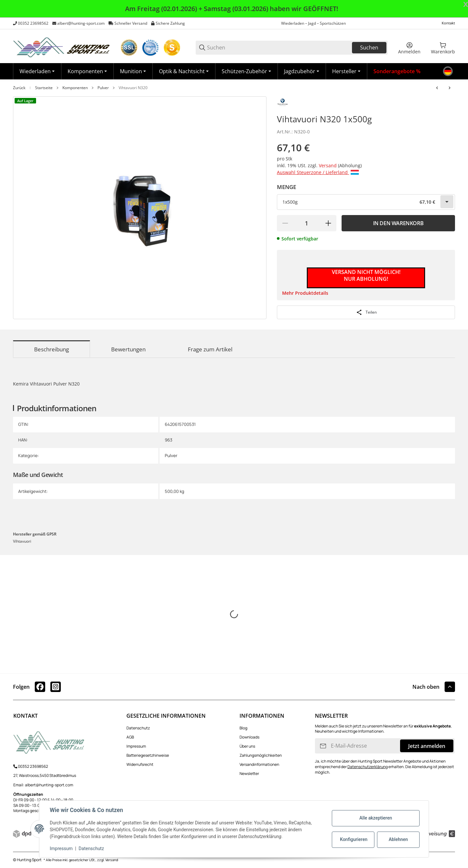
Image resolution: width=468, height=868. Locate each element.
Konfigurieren (354, 839)
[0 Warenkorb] (443, 47)
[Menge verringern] (285, 223)
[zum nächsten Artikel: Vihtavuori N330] (449, 88)
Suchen (369, 47)
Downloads (249, 737)
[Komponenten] (87, 71)
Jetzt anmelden (427, 746)
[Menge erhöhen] (328, 223)
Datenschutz (138, 728)
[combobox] (366, 202)
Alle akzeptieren (376, 818)
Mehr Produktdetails (305, 293)
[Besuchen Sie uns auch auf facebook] (40, 687)
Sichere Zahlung (170, 23)
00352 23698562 (33, 23)
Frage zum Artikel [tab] (210, 349)
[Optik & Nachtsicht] (184, 71)
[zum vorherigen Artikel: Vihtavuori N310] (437, 88)
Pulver (103, 88)
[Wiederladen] (37, 71)
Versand (328, 165)
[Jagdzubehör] (302, 71)
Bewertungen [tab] (128, 349)
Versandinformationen (259, 764)
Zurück (19, 88)
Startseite (44, 88)
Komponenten (75, 88)
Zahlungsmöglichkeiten (261, 755)
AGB (130, 737)
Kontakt (448, 23)
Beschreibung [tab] (52, 349)
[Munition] (133, 71)
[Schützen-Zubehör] (246, 71)
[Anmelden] (409, 47)
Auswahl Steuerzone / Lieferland (318, 172)
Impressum (136, 746)
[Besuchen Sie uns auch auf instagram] (56, 687)
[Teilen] (366, 312)
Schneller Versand (131, 23)
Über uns (247, 746)
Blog (243, 728)
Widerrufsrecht (140, 764)
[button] (346, 71)
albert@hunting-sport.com (81, 23)
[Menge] (307, 223)
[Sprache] (448, 71)
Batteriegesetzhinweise (148, 755)
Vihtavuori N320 (133, 88)
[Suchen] (279, 48)
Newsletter (249, 773)
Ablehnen (398, 839)
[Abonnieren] (323, 746)
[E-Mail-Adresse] (365, 746)
